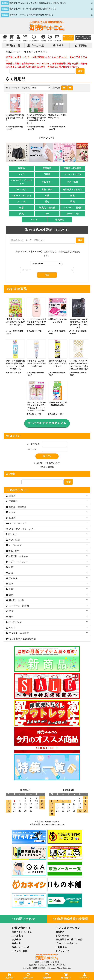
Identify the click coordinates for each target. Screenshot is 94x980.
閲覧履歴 (47, 976)
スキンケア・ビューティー (22, 182)
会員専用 (60, 220)
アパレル (21, 202)
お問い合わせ (23, 920)
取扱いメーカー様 (21, 949)
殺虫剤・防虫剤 (47, 208)
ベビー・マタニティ (25, 52)
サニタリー (47, 182)
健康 (22, 208)
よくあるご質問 (20, 952)
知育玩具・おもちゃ (73, 190)
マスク (22, 175)
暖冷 (47, 202)
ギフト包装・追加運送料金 (22, 640)
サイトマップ (62, 952)
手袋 (72, 202)
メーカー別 (36, 45)
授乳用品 (43, 52)
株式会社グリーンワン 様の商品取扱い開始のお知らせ (33, 9)
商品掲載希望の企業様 (70, 920)
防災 (22, 214)
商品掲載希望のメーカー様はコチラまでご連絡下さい (83, 38)
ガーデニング (73, 214)
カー (47, 214)
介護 (47, 196)
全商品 (9, 52)
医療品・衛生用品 (72, 169)
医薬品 (22, 169)
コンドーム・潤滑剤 (73, 208)
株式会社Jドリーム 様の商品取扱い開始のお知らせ (31, 15)
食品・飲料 (47, 190)
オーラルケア (21, 190)
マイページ (85, 976)
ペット (34, 220)
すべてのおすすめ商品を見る (47, 424)
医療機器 (47, 169)
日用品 (47, 175)
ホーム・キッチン (72, 175)
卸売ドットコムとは (22, 933)
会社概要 (60, 933)
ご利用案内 (17, 937)
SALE (58, 45)
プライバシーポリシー (67, 945)
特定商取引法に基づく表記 (69, 941)
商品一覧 (13, 45)
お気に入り (28, 976)
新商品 (81, 45)
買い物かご (66, 976)
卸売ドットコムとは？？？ (68, 38)
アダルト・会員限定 (19, 634)
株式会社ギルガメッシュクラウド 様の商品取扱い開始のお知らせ (38, 3)
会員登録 (16, 941)
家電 (72, 196)
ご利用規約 (61, 949)
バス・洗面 (72, 182)
